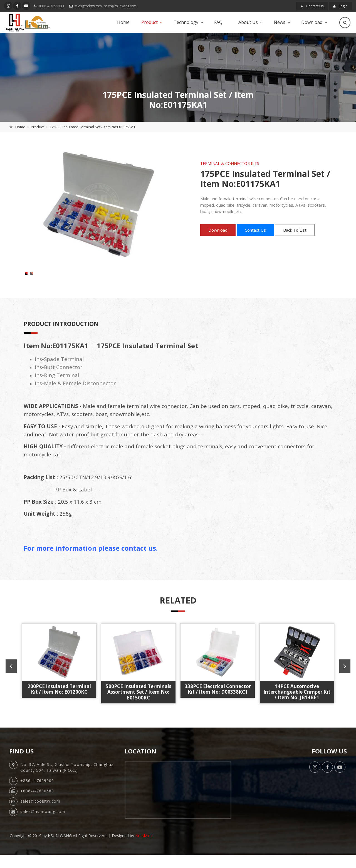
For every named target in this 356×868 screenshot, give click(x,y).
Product (149, 22)
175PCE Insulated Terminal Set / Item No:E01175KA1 (92, 127)
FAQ (218, 22)
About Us (248, 22)
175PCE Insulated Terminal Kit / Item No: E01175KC (297, 704)
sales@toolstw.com (88, 6)
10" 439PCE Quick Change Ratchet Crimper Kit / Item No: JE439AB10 (218, 707)
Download (312, 22)
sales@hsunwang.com (120, 6)
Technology (186, 22)
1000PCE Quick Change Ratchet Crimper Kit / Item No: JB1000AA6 (59, 707)
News (280, 22)
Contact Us (312, 6)
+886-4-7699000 (51, 6)
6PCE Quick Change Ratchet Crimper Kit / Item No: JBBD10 (138, 707)
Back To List (295, 230)
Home (123, 22)
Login (340, 6)
